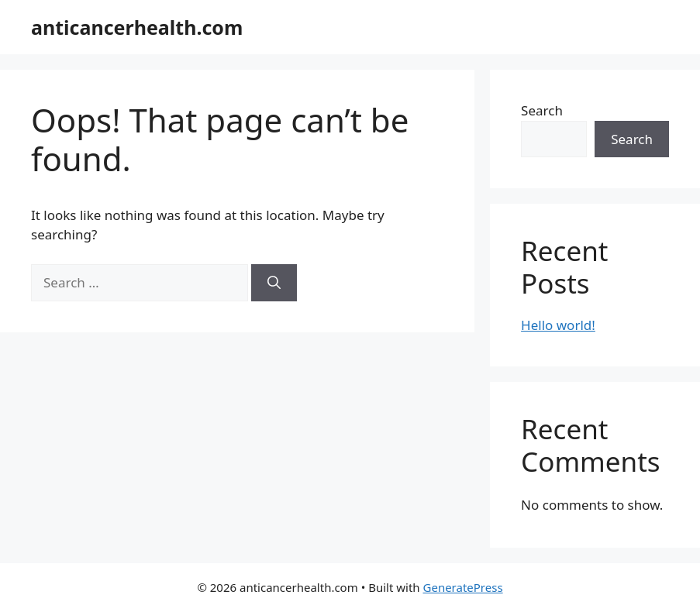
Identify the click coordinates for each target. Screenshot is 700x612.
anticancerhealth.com (137, 27)
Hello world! (558, 325)
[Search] (274, 283)
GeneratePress (463, 587)
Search (542, 110)
